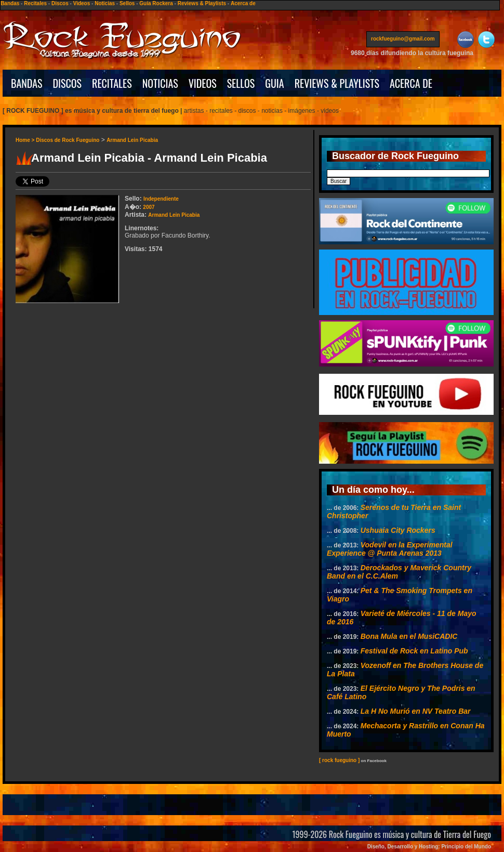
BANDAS (27, 83)
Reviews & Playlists (202, 3)
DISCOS (68, 83)
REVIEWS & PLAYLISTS (337, 83)
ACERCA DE (411, 83)
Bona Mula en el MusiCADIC (409, 636)
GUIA (274, 83)
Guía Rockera (156, 3)
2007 (149, 207)
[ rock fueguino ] (339, 760)
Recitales (35, 3)
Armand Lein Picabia (132, 140)
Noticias (105, 3)
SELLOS (241, 83)
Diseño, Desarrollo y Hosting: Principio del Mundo (429, 847)
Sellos (127, 3)
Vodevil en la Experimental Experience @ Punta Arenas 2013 (390, 549)
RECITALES (112, 83)
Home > (26, 140)
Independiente (161, 199)
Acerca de (243, 3)
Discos (60, 3)
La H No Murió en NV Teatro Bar (416, 711)
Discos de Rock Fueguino (68, 140)
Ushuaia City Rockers (398, 530)
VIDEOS (203, 83)
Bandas (10, 3)
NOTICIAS (160, 83)
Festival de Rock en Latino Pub (414, 651)
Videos (82, 3)
